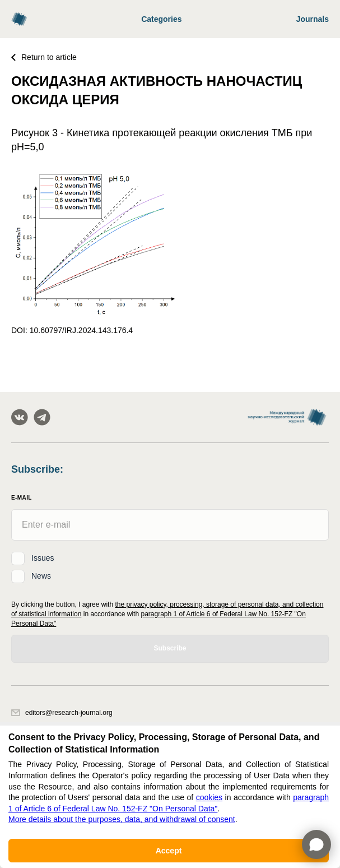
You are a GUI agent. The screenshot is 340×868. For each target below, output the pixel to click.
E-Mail (22, 498)
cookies (209, 797)
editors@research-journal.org (62, 713)
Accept (169, 851)
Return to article (44, 57)
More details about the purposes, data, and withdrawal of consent (122, 819)
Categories (161, 19)
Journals (313, 19)
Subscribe (170, 648)
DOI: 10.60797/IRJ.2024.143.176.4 (72, 330)
